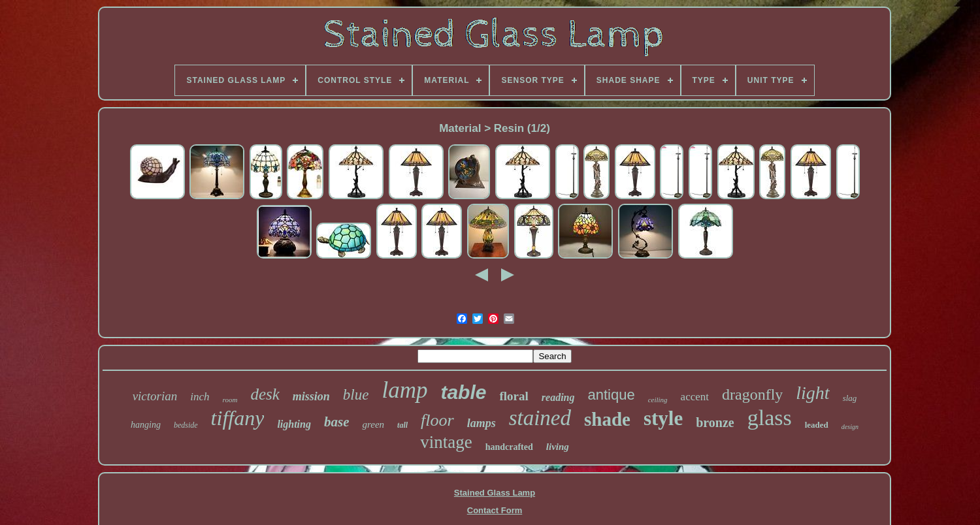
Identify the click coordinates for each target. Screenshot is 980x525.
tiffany (238, 418)
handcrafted (509, 447)
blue (356, 395)
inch (200, 397)
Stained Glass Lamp (495, 493)
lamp (404, 390)
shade (607, 419)
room (230, 400)
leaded (817, 425)
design (850, 427)
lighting (294, 424)
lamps (482, 423)
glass (770, 418)
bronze (715, 422)
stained (540, 418)
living (558, 447)
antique (611, 395)
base (337, 422)
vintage (446, 442)
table (463, 392)
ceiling (658, 400)
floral (514, 396)
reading (558, 397)
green (373, 424)
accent (695, 397)
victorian (155, 396)
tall (402, 425)
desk (265, 394)
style (663, 418)
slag (850, 398)
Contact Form (495, 510)
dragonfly (752, 394)
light (812, 393)
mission (311, 396)
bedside (186, 425)
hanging (146, 425)
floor (437, 420)
